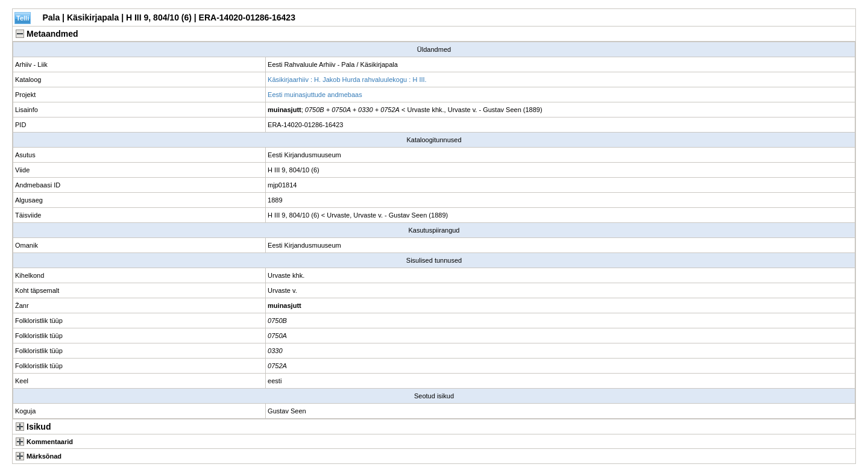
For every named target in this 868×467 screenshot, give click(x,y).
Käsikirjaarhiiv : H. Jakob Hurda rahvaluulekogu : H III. (347, 80)
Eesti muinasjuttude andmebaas (315, 95)
